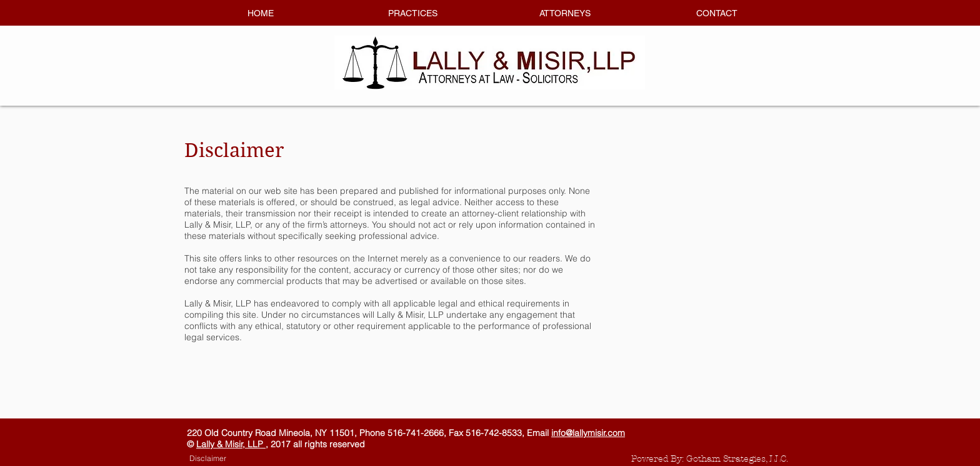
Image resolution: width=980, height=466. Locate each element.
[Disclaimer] (207, 458)
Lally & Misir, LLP (231, 444)
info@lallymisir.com (588, 433)
